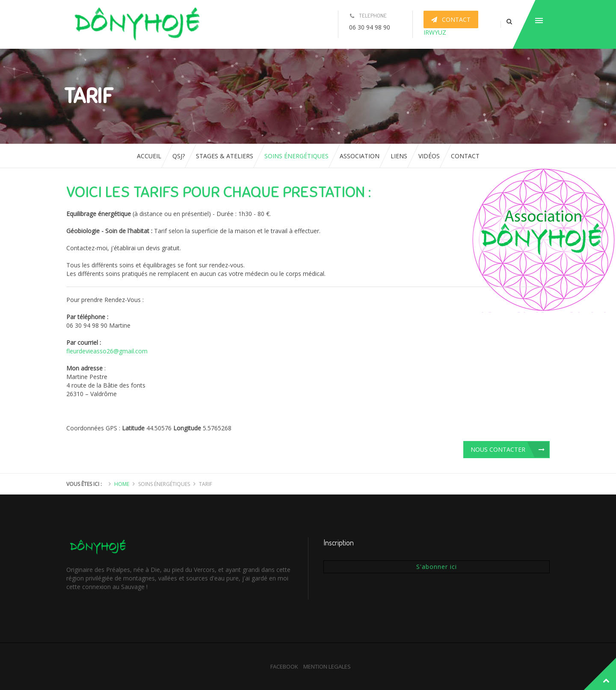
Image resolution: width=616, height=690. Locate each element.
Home (122, 484)
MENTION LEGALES (327, 666)
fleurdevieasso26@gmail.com (107, 351)
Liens (399, 156)
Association (360, 156)
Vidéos (429, 156)
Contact (465, 156)
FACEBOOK (284, 666)
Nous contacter (498, 449)
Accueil (149, 156)
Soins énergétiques (296, 156)
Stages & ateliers (225, 156)
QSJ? (179, 156)
